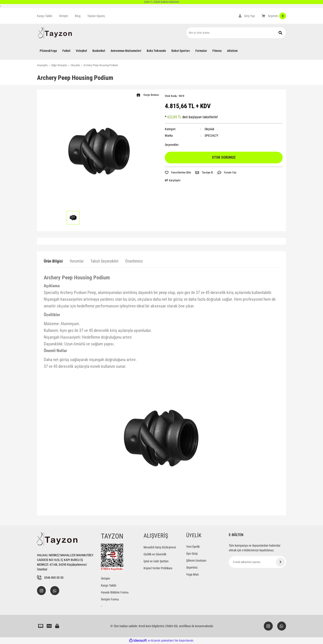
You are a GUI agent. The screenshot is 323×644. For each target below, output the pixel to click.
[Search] (236, 33)
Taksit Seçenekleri (104, 261)
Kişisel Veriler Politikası (158, 568)
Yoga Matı (192, 574)
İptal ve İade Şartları (156, 561)
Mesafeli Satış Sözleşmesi (160, 547)
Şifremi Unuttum (196, 561)
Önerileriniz (134, 261)
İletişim (64, 16)
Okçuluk (209, 129)
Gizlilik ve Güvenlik (155, 554)
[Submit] (280, 562)
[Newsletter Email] (257, 562)
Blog (78, 16)
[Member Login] (247, 16)
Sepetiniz (192, 567)
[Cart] (274, 16)
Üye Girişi (192, 554)
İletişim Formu (110, 599)
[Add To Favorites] (178, 173)
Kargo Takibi (45, 16)
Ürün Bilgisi (53, 261)
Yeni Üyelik (193, 547)
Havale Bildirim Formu (115, 592)
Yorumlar (77, 261)
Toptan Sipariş (96, 16)
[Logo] (55, 33)
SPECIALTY (211, 136)
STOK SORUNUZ (224, 157)
